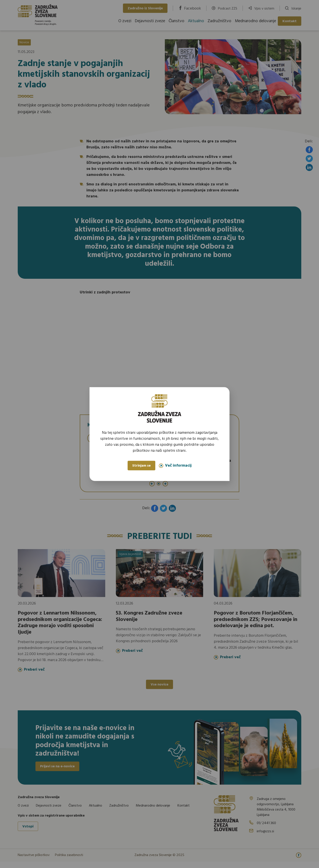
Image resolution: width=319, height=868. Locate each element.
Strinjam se (141, 466)
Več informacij (175, 466)
